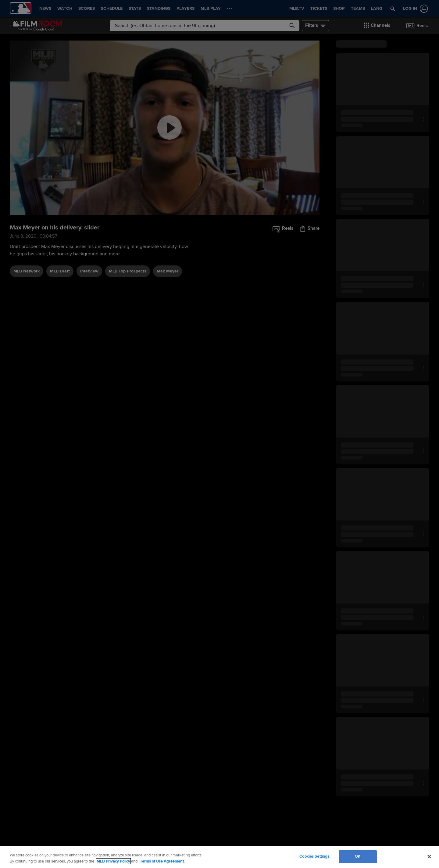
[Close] (429, 856)
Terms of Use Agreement (162, 861)
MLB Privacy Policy (113, 861)
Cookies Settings (314, 856)
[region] (220, 857)
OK (358, 856)
